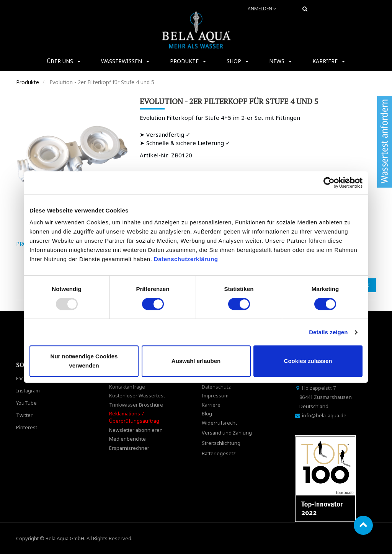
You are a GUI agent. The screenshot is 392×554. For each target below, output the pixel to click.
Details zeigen (328, 332)
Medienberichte (127, 439)
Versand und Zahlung (227, 433)
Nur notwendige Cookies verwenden (84, 361)
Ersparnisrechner (129, 448)
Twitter (24, 415)
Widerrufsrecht (219, 423)
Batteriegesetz (219, 453)
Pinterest (27, 427)
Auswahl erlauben (196, 361)
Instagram (28, 391)
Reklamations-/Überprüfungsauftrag (134, 417)
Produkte (28, 82)
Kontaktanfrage (127, 387)
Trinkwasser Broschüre (136, 405)
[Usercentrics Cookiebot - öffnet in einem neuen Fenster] (329, 183)
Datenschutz (216, 387)
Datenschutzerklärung (187, 259)
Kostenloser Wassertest (137, 395)
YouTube (26, 403)
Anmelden (262, 9)
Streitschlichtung (221, 443)
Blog (207, 413)
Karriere (211, 405)
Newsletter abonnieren (136, 430)
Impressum (215, 395)
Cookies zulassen (308, 361)
